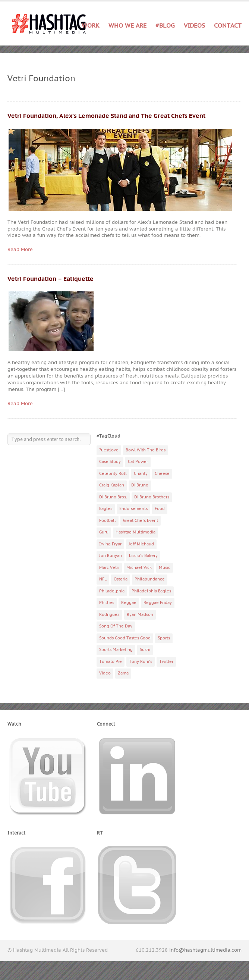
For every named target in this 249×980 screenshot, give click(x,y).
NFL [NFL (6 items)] (103, 579)
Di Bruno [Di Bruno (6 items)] (140, 485)
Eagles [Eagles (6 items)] (106, 509)
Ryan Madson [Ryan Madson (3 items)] (140, 615)
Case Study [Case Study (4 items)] (110, 462)
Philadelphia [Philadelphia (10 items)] (112, 591)
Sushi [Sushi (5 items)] (145, 650)
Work (91, 26)
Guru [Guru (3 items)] (104, 532)
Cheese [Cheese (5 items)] (162, 474)
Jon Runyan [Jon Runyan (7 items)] (111, 556)
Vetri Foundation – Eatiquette (51, 279)
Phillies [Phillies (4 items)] (107, 603)
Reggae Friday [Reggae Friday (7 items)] (158, 603)
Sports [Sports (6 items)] (164, 638)
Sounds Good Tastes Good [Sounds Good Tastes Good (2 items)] (125, 638)
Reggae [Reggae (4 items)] (129, 603)
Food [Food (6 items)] (160, 509)
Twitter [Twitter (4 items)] (166, 662)
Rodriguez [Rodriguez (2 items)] (109, 615)
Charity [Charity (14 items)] (141, 474)
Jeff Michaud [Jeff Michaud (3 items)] (141, 544)
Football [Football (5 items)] (108, 521)
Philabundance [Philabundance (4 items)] (150, 579)
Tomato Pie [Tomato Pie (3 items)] (111, 662)
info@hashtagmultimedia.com (205, 950)
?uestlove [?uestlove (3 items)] (109, 450)
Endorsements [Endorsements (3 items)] (133, 509)
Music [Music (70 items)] (165, 568)
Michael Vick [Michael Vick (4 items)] (139, 568)
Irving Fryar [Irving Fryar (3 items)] (110, 544)
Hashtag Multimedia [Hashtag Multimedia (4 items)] (135, 532)
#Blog (165, 26)
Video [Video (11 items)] (105, 673)
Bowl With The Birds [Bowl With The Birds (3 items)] (146, 450)
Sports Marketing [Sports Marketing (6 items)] (116, 650)
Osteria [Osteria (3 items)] (121, 579)
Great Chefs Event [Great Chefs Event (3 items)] (141, 521)
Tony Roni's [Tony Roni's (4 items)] (141, 662)
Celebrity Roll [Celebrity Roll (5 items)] (113, 474)
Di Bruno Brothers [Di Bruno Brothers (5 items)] (152, 497)
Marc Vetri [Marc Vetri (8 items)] (109, 568)
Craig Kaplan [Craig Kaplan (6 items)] (112, 485)
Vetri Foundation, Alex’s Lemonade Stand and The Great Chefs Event (106, 116)
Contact (228, 26)
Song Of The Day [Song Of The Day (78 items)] (116, 626)
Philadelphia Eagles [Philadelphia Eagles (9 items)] (151, 591)
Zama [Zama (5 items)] (123, 673)
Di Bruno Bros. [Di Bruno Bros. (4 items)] (113, 497)
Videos (194, 26)
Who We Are (127, 26)
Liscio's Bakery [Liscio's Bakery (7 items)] (143, 556)
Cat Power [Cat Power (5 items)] (138, 462)
